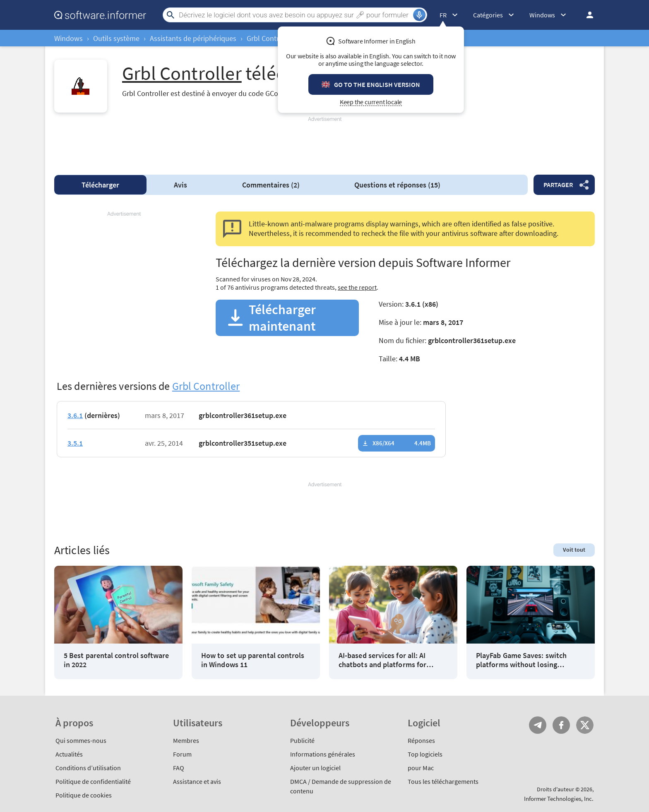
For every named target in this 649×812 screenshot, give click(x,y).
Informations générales (323, 754)
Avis (180, 185)
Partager (558, 185)
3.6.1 (75, 415)
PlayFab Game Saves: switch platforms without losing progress (521, 660)
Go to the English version (377, 84)
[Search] (295, 15)
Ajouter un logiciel (315, 768)
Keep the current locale (371, 102)
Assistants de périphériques (193, 38)
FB (561, 725)
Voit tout (574, 550)
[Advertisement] (324, 142)
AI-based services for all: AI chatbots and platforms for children (382, 660)
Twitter (585, 725)
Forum (182, 754)
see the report (357, 287)
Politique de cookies (84, 795)
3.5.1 (75, 443)
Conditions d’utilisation (88, 768)
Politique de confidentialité (93, 781)
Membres (186, 740)
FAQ (179, 768)
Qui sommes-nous (81, 740)
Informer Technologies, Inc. (559, 799)
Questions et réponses (397, 185)
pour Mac (421, 768)
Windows (69, 38)
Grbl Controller (270, 38)
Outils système (116, 38)
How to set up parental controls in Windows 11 (253, 660)
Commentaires (271, 185)
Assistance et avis (197, 781)
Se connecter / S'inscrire (587, 15)
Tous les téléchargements (443, 781)
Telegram (538, 725)
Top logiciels (425, 754)
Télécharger (100, 185)
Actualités (69, 754)
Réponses (421, 740)
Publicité (302, 740)
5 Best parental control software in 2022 (117, 660)
